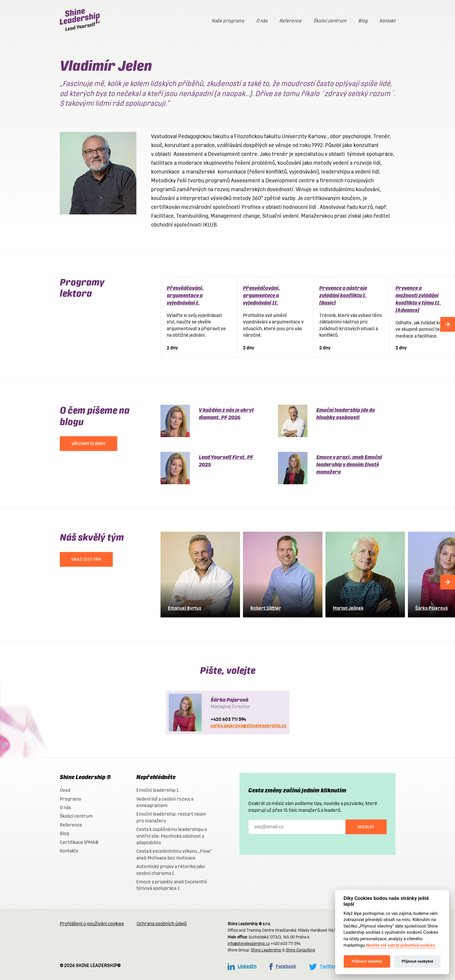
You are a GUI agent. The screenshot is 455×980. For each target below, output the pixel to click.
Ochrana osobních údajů (162, 924)
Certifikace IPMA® (79, 842)
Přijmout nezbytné (417, 961)
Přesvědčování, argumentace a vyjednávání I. (185, 295)
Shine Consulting (300, 950)
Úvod (65, 790)
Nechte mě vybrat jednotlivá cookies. (401, 945)
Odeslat (366, 827)
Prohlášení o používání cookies (92, 924)
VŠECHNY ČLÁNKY (88, 444)
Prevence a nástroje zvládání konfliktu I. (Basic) (343, 295)
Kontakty (69, 851)
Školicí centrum (330, 21)
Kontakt (387, 21)
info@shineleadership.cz (249, 944)
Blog (363, 21)
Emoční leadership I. (158, 790)
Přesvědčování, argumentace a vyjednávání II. (262, 295)
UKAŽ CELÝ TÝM (86, 559)
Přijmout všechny (367, 961)
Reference (290, 21)
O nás (262, 21)
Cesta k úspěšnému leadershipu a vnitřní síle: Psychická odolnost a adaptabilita (172, 836)
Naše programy (228, 21)
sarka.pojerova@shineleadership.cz (249, 726)
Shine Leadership (266, 950)
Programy (71, 799)
